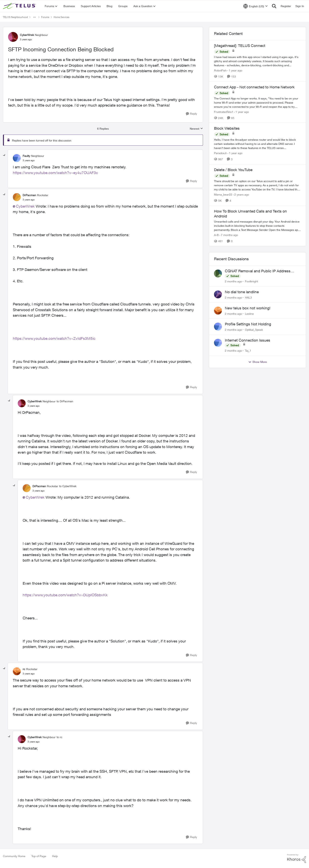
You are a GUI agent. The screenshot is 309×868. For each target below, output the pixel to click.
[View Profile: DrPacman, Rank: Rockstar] (17, 197)
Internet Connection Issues (248, 340)
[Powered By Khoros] (297, 859)
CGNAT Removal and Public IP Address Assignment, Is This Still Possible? (258, 271)
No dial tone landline (242, 292)
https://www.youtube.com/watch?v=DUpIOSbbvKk (65, 595)
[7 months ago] (229, 235)
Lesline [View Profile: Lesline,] (249, 313)
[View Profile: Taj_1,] (218, 343)
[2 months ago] (233, 281)
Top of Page (39, 856)
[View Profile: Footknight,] (218, 273)
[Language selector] (255, 6)
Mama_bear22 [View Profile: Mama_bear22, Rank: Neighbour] (223, 194)
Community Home (14, 856)
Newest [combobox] (196, 129)
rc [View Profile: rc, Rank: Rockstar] (24, 669)
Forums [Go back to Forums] (45, 17)
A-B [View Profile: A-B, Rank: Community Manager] (216, 235)
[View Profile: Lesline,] (218, 311)
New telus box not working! (248, 308)
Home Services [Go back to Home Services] (61, 17)
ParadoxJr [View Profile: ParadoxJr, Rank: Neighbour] (220, 153)
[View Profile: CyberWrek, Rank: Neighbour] (13, 37)
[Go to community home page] (20, 6)
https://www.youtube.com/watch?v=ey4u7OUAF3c (55, 173)
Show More (258, 362)
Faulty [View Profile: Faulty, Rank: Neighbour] (26, 156)
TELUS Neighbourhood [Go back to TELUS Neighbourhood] (15, 17)
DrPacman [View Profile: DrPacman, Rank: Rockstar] (29, 195)
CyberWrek (25, 206)
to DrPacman (65, 401)
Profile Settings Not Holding (248, 324)
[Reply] (191, 114)
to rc (59, 737)
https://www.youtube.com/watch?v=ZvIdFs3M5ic (54, 338)
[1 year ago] (235, 70)
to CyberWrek (68, 486)
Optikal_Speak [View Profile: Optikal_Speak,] (254, 330)
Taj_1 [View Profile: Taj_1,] (248, 351)
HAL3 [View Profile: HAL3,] (248, 297)
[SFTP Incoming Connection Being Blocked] (29, 160)
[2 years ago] (241, 194)
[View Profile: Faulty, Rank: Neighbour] (17, 158)
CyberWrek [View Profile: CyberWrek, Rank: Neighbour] (27, 35)
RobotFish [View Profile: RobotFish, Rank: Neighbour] (220, 70)
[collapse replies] (4, 155)
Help (55, 856)
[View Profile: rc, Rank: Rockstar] (17, 671)
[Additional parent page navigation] (34, 17)
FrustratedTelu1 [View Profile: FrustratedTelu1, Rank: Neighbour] (224, 112)
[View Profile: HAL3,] (218, 294)
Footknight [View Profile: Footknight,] (251, 281)
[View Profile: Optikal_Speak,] (218, 327)
